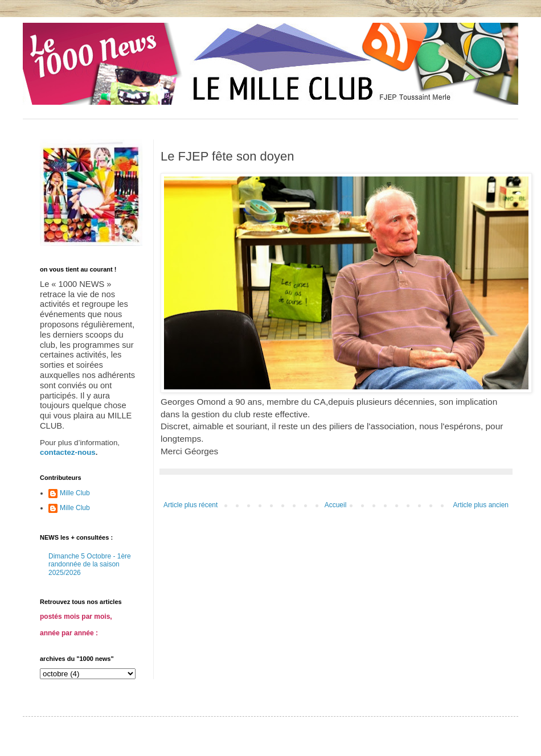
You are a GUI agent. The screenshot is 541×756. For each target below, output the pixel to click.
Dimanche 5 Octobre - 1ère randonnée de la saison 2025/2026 (90, 564)
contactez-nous (68, 452)
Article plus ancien (481, 505)
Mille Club (75, 493)
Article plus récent (190, 505)
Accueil (336, 505)
